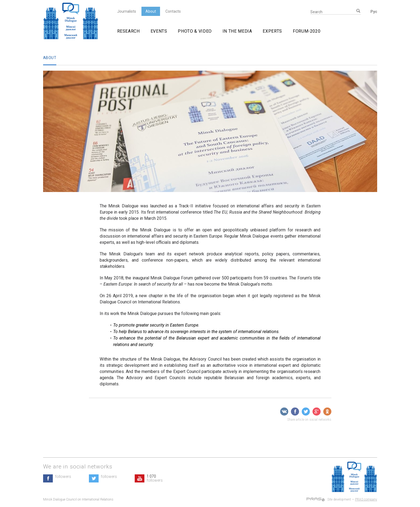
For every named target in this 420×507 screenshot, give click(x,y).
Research (129, 31)
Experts (272, 31)
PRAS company (366, 499)
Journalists (127, 11)
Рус (374, 12)
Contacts (173, 11)
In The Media (237, 31)
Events (159, 31)
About (151, 11)
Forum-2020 (307, 31)
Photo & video (195, 31)
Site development (339, 499)
